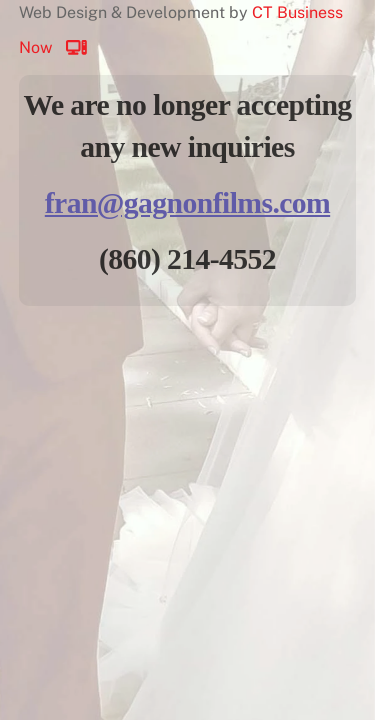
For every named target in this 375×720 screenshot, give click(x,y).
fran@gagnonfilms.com (187, 203)
